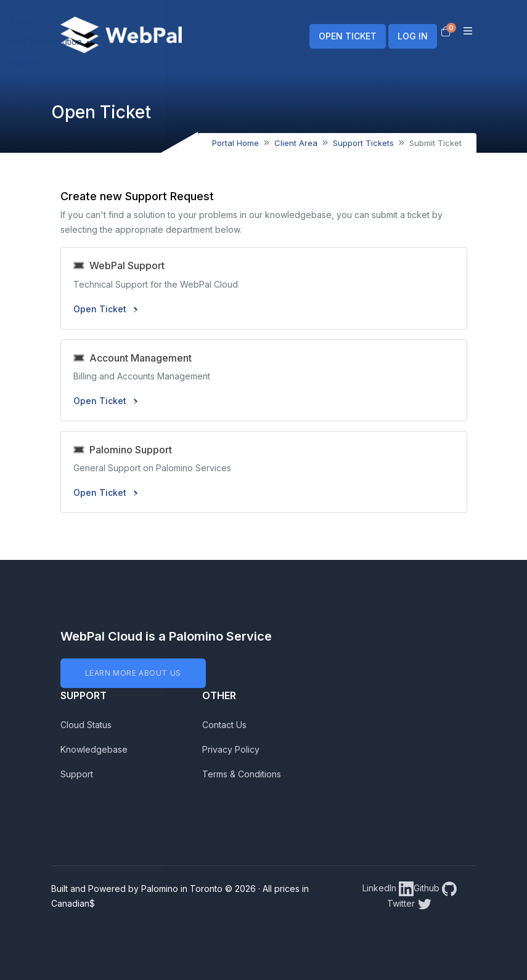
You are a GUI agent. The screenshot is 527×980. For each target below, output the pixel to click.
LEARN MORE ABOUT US (133, 673)
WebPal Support (119, 265)
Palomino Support (123, 450)
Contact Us (224, 725)
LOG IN (413, 36)
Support (77, 774)
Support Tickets (363, 143)
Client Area (296, 143)
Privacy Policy (231, 749)
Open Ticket (105, 309)
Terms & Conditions (242, 774)
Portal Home (235, 143)
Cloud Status (86, 725)
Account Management (133, 358)
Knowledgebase (94, 749)
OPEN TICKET (348, 36)
